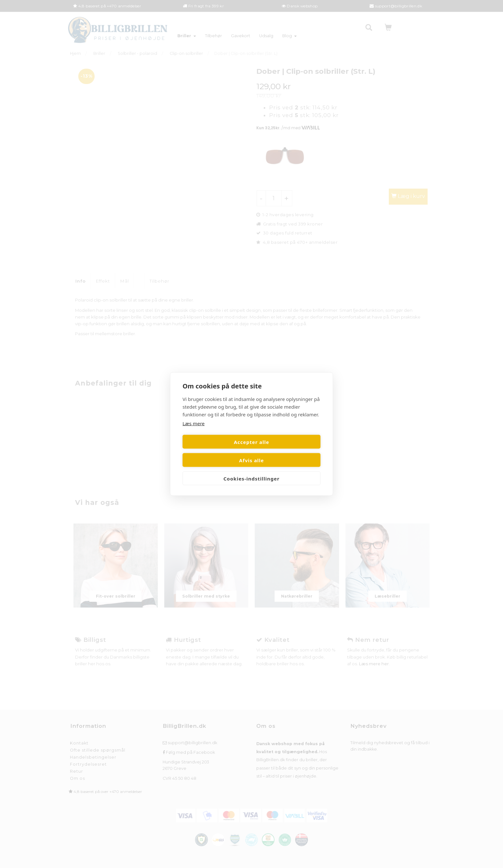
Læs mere (194, 432)
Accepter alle (216, 451)
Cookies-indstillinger (251, 469)
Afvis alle (287, 451)
